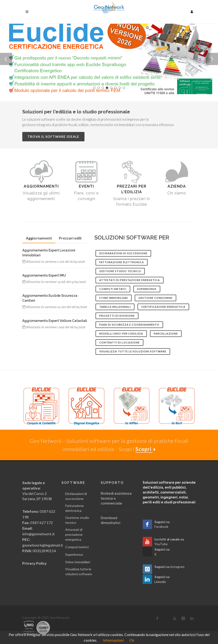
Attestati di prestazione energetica (74, 534)
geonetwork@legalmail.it (43, 545)
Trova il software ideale (53, 137)
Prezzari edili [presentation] (70, 238)
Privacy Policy (34, 563)
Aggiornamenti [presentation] (39, 238)
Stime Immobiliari (78, 562)
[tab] (39, 238)
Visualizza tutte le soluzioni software (79, 571)
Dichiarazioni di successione (76, 496)
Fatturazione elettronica (75, 508)
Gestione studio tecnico (77, 520)
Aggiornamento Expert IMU (44, 275)
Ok (132, 640)
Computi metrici (77, 547)
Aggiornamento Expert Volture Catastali (55, 321)
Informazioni (113, 640)
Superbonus (74, 554)
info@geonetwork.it (38, 534)
